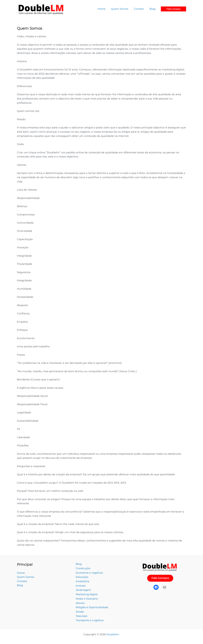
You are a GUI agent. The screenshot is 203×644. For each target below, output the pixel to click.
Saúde (80, 610)
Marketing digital (87, 593)
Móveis (80, 602)
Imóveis (81, 585)
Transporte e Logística (90, 618)
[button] (173, 9)
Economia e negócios (89, 572)
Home (21, 573)
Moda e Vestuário (87, 597)
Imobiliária (82, 581)
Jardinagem (83, 589)
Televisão (81, 614)
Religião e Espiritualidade (92, 606)
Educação (82, 576)
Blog (20, 585)
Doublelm (113, 632)
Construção (83, 568)
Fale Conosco (160, 578)
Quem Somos (26, 577)
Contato (22, 581)
